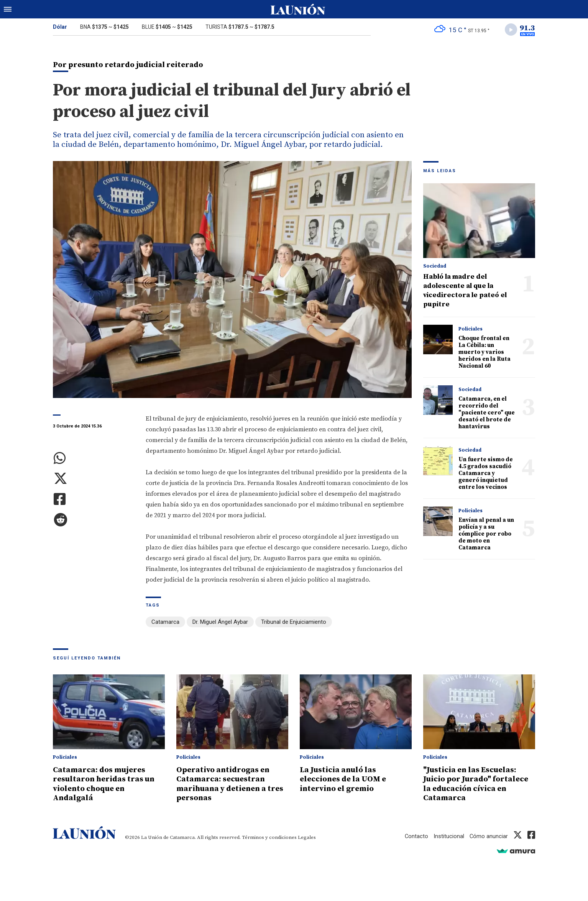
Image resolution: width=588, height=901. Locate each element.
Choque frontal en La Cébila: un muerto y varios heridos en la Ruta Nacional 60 (485, 353)
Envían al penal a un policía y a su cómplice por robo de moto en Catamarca (486, 535)
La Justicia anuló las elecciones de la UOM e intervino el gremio (345, 779)
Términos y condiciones (269, 837)
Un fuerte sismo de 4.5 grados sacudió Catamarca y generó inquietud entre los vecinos (486, 474)
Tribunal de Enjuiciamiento (294, 623)
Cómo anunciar (489, 835)
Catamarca (165, 623)
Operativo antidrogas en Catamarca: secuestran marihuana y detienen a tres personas (224, 784)
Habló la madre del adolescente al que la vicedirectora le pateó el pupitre (465, 291)
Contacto (416, 835)
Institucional (448, 835)
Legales (307, 837)
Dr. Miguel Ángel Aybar (220, 623)
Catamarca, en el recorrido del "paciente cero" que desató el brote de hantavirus (487, 414)
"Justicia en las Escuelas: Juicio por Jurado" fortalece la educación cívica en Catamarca (478, 784)
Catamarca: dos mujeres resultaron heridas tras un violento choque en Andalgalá (106, 784)
